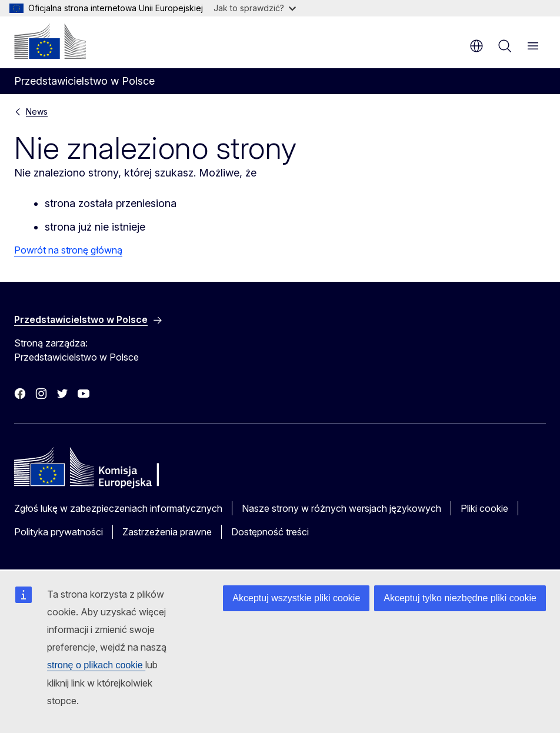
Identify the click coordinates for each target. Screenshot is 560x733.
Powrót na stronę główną (68, 250)
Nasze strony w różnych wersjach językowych (341, 508)
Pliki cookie (484, 508)
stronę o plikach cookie (96, 665)
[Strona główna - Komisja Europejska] (50, 41)
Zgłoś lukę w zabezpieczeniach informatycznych (118, 508)
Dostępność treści (270, 532)
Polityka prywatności (59, 532)
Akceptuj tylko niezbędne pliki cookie (460, 598)
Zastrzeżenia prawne (167, 532)
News (37, 111)
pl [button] (476, 46)
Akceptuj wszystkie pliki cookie (296, 598)
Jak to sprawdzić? (255, 8)
